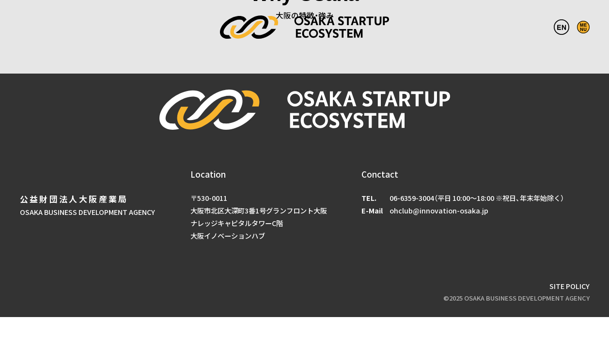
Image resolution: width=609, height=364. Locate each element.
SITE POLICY (570, 286)
